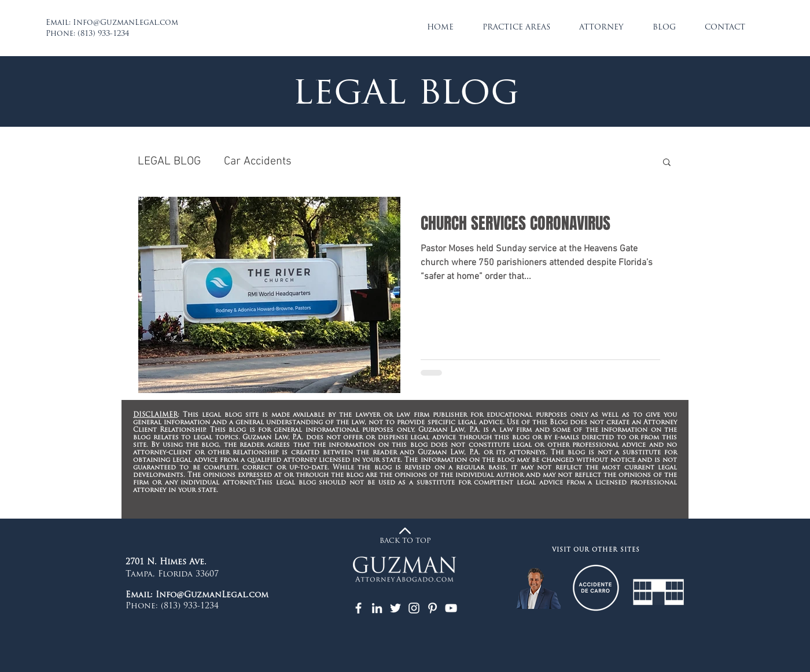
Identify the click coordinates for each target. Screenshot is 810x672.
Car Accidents (258, 161)
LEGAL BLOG (169, 161)
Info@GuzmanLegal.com (126, 23)
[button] (667, 163)
